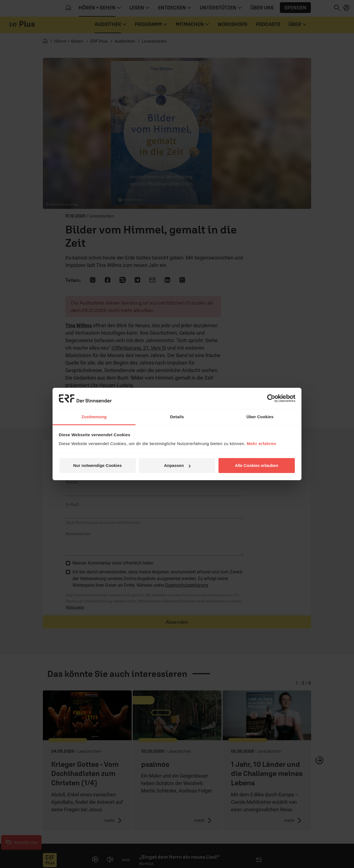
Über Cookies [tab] (260, 417)
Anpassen (177, 465)
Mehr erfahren (261, 444)
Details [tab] (177, 417)
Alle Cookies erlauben (257, 465)
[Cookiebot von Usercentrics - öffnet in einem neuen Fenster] (271, 398)
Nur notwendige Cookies (98, 465)
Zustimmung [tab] (94, 417)
